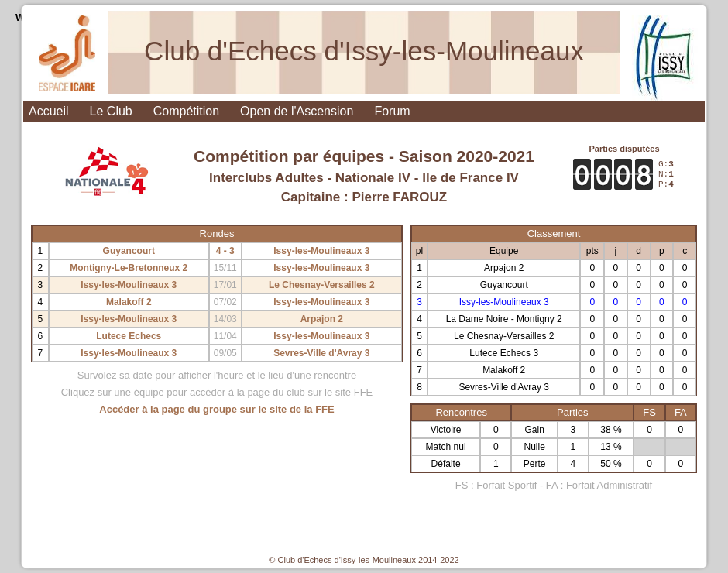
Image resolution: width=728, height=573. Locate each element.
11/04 (225, 336)
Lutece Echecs (129, 336)
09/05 (225, 353)
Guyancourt (129, 251)
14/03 (225, 319)
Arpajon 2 (322, 319)
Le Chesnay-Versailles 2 (322, 285)
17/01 (225, 285)
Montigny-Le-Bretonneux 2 (129, 268)
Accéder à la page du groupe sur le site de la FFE (216, 409)
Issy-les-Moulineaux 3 (321, 251)
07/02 (225, 302)
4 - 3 (225, 251)
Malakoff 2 (129, 302)
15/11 (225, 268)
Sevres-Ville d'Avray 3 (321, 353)
